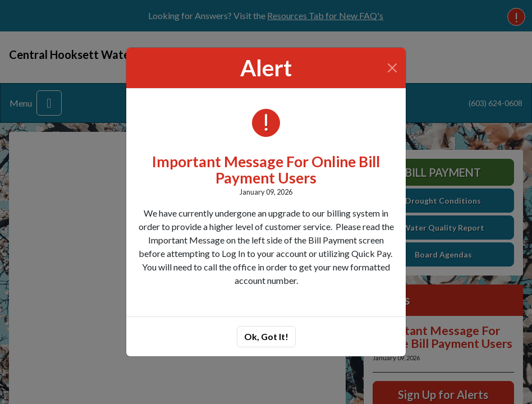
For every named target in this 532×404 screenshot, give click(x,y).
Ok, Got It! (266, 336)
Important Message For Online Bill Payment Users (266, 170)
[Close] (393, 68)
